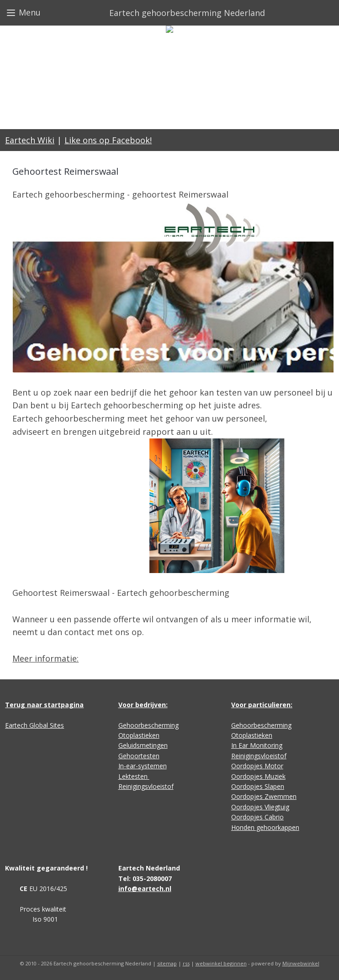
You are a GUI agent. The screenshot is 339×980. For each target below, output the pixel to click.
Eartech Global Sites (34, 725)
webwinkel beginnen (221, 963)
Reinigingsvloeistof (146, 786)
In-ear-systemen (143, 766)
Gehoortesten (139, 756)
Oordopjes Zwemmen (264, 796)
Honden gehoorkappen (265, 827)
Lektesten (134, 776)
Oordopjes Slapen (258, 786)
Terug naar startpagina (44, 705)
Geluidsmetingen (143, 745)
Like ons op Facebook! (108, 140)
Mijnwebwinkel (301, 963)
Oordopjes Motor (257, 766)
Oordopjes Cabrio (257, 817)
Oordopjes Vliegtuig (260, 807)
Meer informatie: (45, 658)
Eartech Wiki (30, 140)
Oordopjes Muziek (258, 776)
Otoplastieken (139, 735)
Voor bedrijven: (143, 705)
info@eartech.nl (145, 889)
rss (186, 963)
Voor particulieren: (262, 705)
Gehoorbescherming (148, 725)
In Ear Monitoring (257, 745)
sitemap (167, 963)
